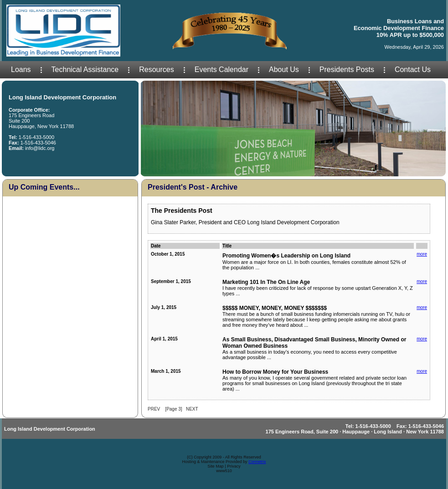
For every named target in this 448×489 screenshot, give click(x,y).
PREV (154, 409)
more (422, 254)
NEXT (192, 409)
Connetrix (257, 462)
